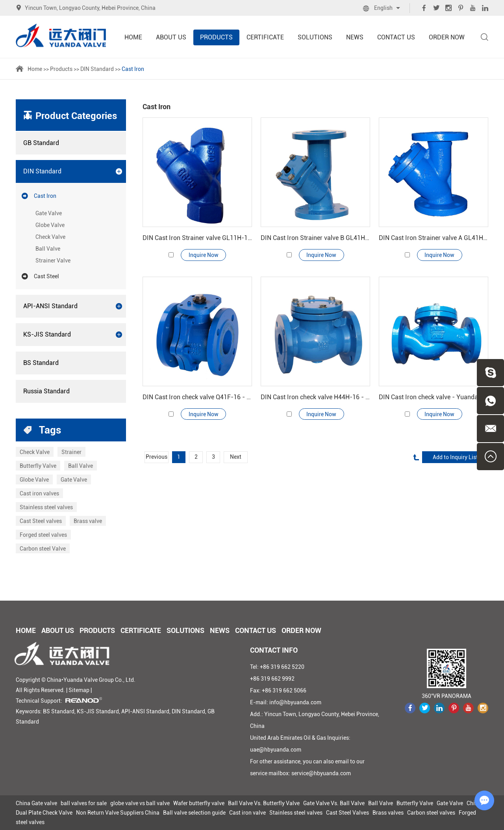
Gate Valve (49, 213)
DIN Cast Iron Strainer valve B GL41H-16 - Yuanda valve (315, 238)
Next (236, 458)
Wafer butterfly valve (199, 803)
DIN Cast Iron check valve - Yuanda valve (434, 397)
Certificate (265, 37)
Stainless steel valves (46, 507)
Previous (157, 458)
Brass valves (388, 813)
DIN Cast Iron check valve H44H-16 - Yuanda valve (315, 397)
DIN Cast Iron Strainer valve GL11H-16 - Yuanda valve (197, 238)
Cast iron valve (247, 813)
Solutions (315, 37)
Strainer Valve (53, 261)
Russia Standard (46, 391)
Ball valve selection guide (194, 813)
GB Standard (41, 143)
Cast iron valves (39, 493)
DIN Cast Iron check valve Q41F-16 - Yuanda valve (197, 397)
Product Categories (76, 116)
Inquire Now (204, 255)
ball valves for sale (84, 803)
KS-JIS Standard (73, 335)
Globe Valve (50, 225)
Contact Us (396, 37)
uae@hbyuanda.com (276, 750)
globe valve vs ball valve (140, 803)
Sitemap (79, 690)
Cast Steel (40, 276)
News (355, 37)
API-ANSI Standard (73, 306)
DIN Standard (97, 69)
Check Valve (50, 237)
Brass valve (88, 521)
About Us (171, 37)
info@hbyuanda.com (295, 702)
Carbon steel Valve (43, 549)
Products (216, 37)
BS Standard (41, 363)
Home (133, 37)
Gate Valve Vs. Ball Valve (334, 803)
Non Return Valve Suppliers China (118, 813)
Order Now (447, 37)
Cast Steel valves (41, 521)
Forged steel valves (43, 535)
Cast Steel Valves (347, 813)
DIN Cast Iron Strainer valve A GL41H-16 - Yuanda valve (434, 238)
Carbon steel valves (431, 813)
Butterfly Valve (38, 466)
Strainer (71, 452)
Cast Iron (133, 69)
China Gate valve (36, 803)
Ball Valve (48, 249)
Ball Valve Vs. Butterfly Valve (264, 803)
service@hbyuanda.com (321, 773)
